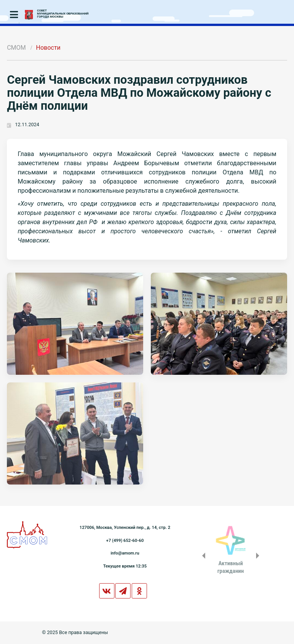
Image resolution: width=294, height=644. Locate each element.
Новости (48, 48)
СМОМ (16, 48)
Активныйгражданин (231, 567)
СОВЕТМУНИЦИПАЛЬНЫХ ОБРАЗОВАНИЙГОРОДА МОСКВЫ (63, 14)
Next (259, 556)
